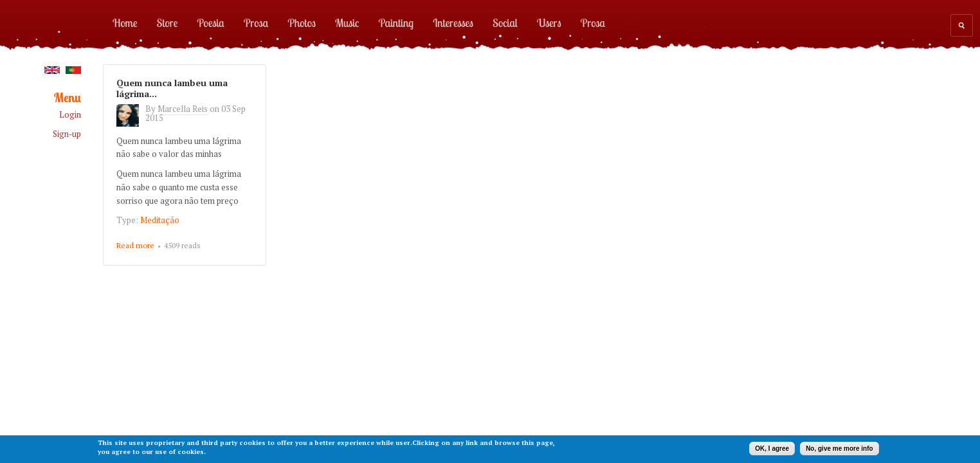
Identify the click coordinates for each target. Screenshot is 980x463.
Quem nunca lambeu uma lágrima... (172, 88)
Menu (68, 98)
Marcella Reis (183, 109)
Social (505, 23)
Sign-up (67, 134)
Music (347, 23)
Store (168, 23)
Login (70, 115)
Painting (396, 23)
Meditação (160, 220)
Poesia (210, 23)
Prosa (256, 23)
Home (125, 23)
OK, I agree (772, 449)
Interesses (453, 23)
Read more (135, 246)
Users (549, 23)
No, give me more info (839, 449)
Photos (302, 23)
